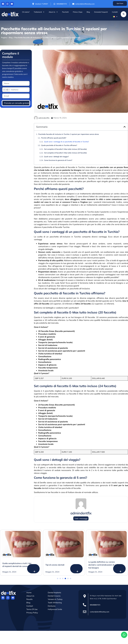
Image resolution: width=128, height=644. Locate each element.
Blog (88, 12)
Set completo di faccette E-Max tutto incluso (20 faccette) (65, 149)
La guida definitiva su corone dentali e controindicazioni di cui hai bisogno (103, 565)
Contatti (115, 12)
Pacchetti (65, 12)
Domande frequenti (101, 12)
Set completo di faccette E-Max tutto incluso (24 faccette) (65, 153)
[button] (125, 127)
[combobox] (6, 90)
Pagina (4, 38)
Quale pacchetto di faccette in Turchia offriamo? (59, 145)
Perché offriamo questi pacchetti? (54, 138)
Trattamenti (39, 12)
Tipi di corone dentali (55, 565)
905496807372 (95, 605)
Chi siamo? (26, 12)
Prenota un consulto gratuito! (17, 103)
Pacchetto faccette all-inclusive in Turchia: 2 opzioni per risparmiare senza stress (69, 134)
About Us (53, 12)
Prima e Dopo (78, 12)
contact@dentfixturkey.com (100, 612)
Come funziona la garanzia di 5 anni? (58, 160)
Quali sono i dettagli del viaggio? (56, 157)
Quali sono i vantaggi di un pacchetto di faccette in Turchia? (67, 142)
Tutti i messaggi (81, 518)
